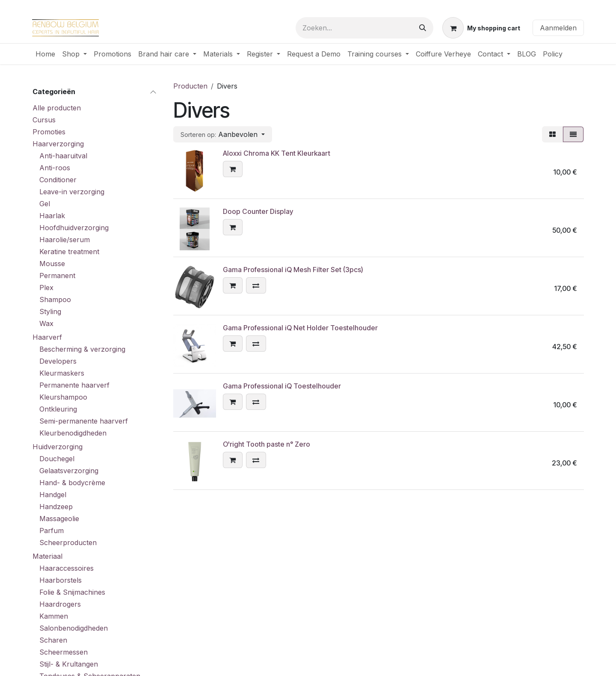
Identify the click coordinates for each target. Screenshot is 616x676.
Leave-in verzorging (72, 192)
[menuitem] (45, 54)
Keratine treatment (69, 252)
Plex (46, 288)
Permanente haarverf (74, 385)
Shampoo (55, 299)
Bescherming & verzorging (82, 349)
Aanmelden (558, 28)
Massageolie (59, 519)
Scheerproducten (68, 543)
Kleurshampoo (63, 397)
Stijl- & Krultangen (69, 664)
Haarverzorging (58, 144)
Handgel (53, 495)
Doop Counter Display (258, 211)
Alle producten (57, 108)
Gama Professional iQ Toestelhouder (282, 386)
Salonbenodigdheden (74, 628)
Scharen (53, 640)
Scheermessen (64, 652)
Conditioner (58, 180)
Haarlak (52, 216)
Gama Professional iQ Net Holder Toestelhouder (300, 328)
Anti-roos (55, 168)
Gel (45, 204)
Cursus (44, 120)
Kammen (54, 616)
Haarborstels (61, 580)
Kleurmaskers (62, 373)
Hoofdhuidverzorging (74, 228)
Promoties (49, 132)
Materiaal (47, 556)
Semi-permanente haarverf (84, 421)
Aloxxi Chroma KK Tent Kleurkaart (277, 153)
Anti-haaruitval (63, 156)
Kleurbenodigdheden (73, 433)
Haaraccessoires (67, 568)
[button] (223, 134)
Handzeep (56, 507)
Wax (46, 323)
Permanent (57, 276)
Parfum (52, 531)
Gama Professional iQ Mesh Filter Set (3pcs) (293, 270)
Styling (50, 311)
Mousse (52, 264)
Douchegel (57, 459)
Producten (190, 86)
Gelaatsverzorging (69, 471)
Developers (58, 361)
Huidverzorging (58, 447)
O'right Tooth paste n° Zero (267, 444)
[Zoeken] (423, 28)
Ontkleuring (58, 409)
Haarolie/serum (65, 240)
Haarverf (47, 337)
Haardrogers (60, 604)
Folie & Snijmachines (72, 592)
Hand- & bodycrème (72, 483)
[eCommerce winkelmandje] (481, 28)
